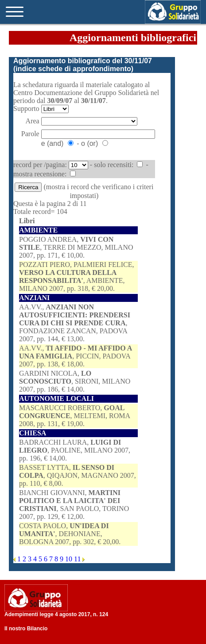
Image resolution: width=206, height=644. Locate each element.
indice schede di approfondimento (73, 69)
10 (70, 559)
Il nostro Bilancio (26, 629)
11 (78, 559)
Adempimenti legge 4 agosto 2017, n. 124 (56, 614)
